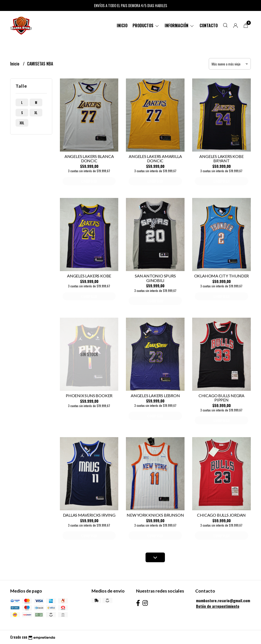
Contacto (209, 25)
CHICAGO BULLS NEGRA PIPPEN (221, 398)
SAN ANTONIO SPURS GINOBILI (155, 278)
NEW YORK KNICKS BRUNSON (155, 515)
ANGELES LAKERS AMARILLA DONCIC (155, 159)
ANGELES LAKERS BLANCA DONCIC (89, 159)
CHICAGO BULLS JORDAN (221, 515)
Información (180, 25)
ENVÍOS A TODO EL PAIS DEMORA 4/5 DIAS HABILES (131, 5)
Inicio (122, 25)
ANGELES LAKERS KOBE (89, 276)
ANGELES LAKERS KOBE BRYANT (221, 159)
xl (36, 113)
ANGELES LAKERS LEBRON (155, 395)
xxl (22, 123)
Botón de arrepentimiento (218, 606)
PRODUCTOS (146, 25)
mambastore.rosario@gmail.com (223, 601)
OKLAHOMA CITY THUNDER (222, 276)
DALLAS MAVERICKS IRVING (89, 515)
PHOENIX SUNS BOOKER (89, 395)
